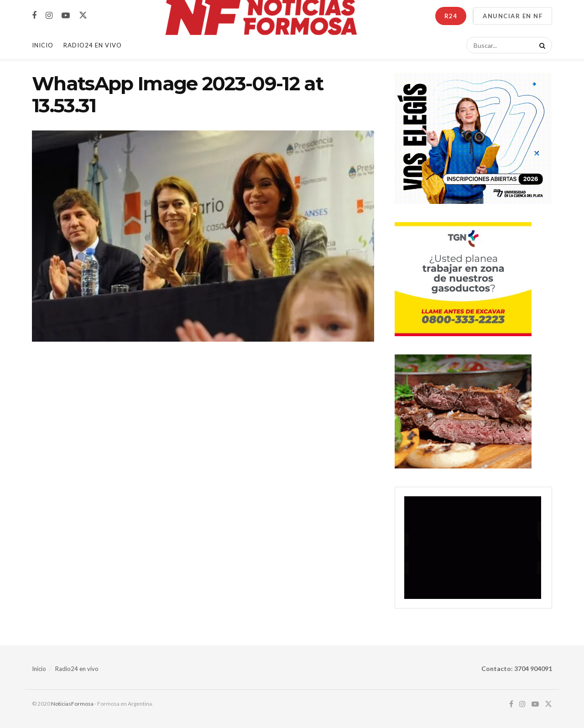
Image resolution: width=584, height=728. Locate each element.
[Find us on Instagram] (49, 16)
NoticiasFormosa (72, 704)
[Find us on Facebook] (34, 16)
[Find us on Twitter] (83, 16)
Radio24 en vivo (77, 669)
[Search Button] (541, 45)
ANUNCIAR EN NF (513, 16)
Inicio (43, 45)
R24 (451, 16)
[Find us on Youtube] (66, 16)
